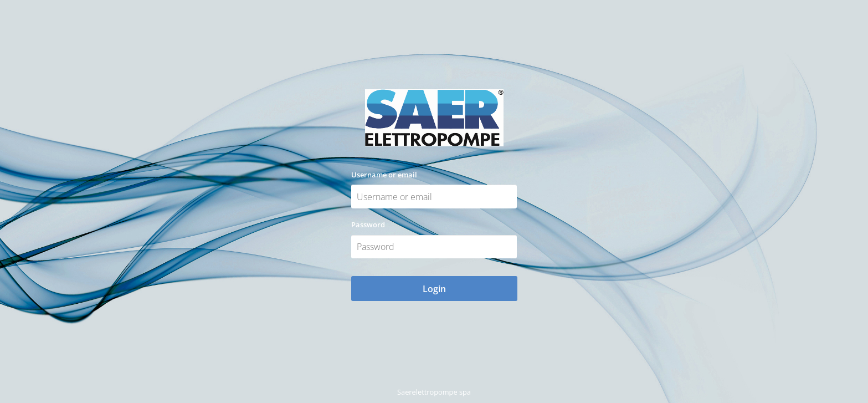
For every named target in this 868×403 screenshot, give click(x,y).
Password (368, 225)
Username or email (384, 175)
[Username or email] (434, 197)
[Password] (434, 247)
